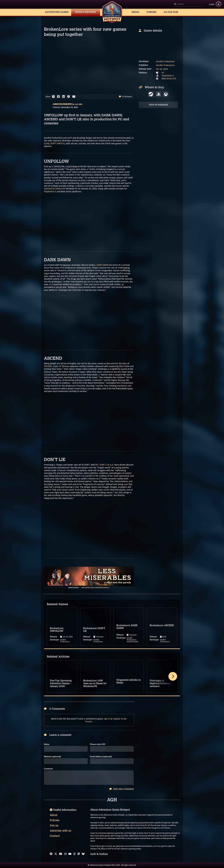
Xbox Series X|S (169, 78)
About (54, 815)
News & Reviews (86, 12)
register (117, 719)
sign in (107, 719)
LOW (47, 143)
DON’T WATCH (57, 143)
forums (89, 721)
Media (136, 12)
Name (47, 744)
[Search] (189, 4)
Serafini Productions (165, 61)
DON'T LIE (104, 465)
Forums (152, 12)
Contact (55, 836)
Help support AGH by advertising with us (95, 588)
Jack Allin (79, 104)
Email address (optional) (101, 757)
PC (163, 73)
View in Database (158, 105)
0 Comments (125, 97)
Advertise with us (60, 831)
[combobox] (189, 4)
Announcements (62, 104)
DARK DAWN (102, 265)
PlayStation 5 (50, 191)
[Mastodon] (79, 854)
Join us (54, 825)
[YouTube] (70, 854)
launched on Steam (53, 189)
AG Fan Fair (171, 12)
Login (212, 4)
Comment (48, 769)
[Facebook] (51, 854)
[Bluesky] (83, 854)
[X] (56, 854)
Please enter (98, 744)
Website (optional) (52, 757)
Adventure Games (57, 12)
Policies (55, 820)
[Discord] (61, 854)
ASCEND (48, 366)
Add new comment (122, 789)
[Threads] (75, 854)
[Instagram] (65, 854)
